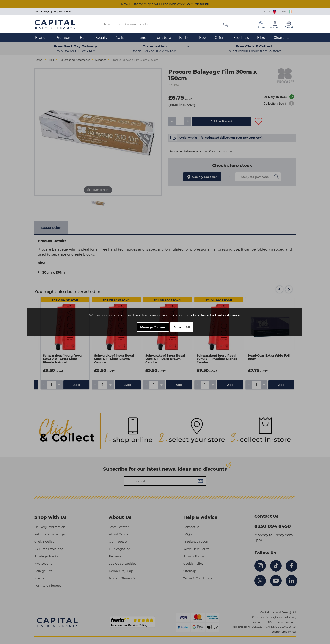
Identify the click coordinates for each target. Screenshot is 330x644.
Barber (185, 38)
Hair (84, 38)
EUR (286, 11)
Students (241, 38)
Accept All (182, 327)
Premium (64, 38)
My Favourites (63, 11)
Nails (120, 38)
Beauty (101, 38)
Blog (261, 38)
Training (139, 38)
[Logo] (55, 24)
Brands (41, 38)
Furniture (163, 38)
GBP (271, 11)
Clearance (282, 38)
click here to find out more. (216, 315)
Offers (220, 38)
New (203, 38)
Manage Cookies (153, 327)
